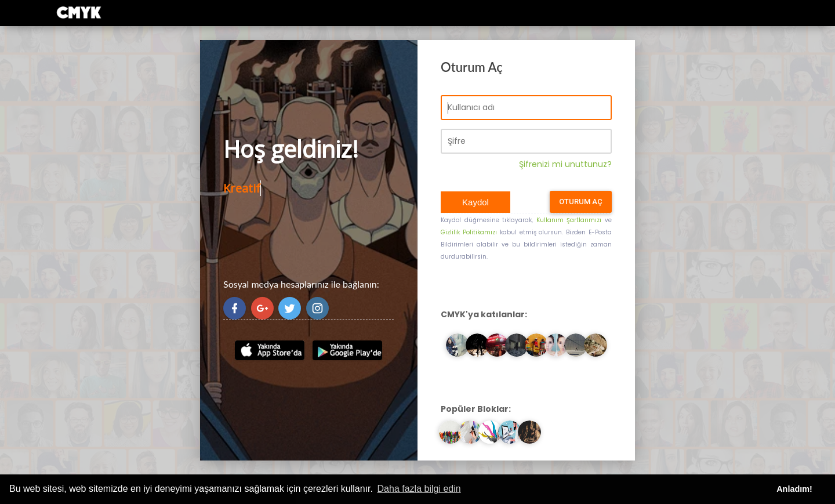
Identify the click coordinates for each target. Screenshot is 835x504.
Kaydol (475, 202)
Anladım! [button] (794, 489)
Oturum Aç (581, 202)
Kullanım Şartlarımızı (569, 220)
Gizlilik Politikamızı (469, 232)
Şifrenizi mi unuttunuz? (565, 164)
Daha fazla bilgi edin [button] (419, 489)
